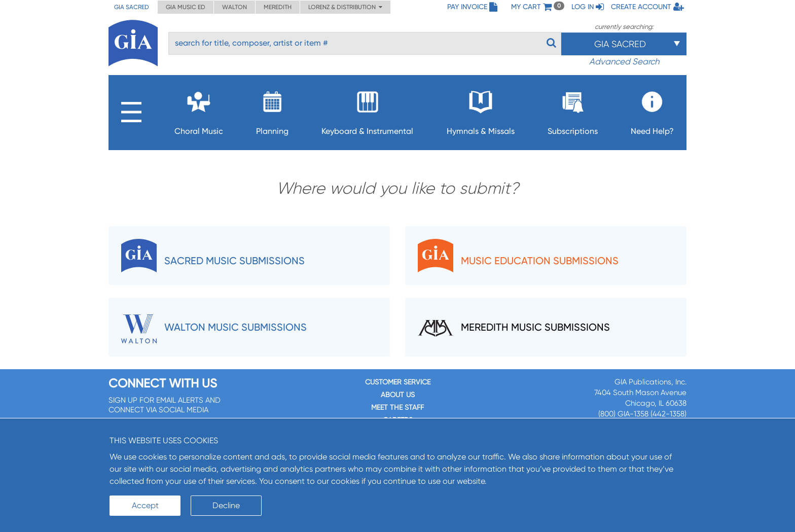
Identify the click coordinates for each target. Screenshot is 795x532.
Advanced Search (624, 61)
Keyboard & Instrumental (367, 110)
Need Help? (652, 110)
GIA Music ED (186, 7)
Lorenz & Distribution (345, 7)
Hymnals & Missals (481, 110)
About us (398, 395)
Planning (272, 110)
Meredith (278, 7)
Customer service (398, 382)
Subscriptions (573, 110)
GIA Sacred (132, 7)
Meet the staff (397, 407)
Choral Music (199, 110)
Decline (226, 505)
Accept (145, 505)
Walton (234, 7)
